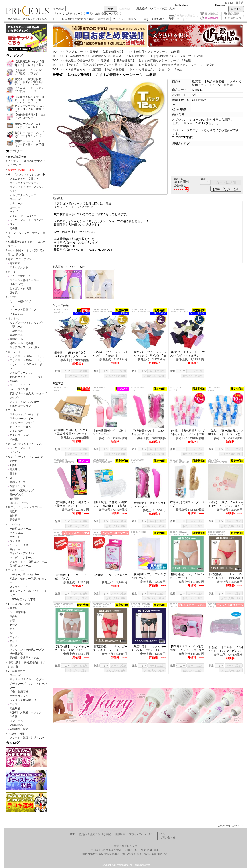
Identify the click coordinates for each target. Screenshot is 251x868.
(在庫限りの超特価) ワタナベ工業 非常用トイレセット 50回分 (72, 432)
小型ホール (16, 327)
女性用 (14, 465)
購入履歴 (233, 14)
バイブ (14, 212)
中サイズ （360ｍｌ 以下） (28, 360)
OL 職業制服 (19, 612)
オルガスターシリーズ (23, 195)
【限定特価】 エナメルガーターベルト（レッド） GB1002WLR (110, 648)
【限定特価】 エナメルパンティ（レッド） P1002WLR (225, 576)
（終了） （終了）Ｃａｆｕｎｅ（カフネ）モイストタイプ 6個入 (226, 504)
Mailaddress (182, 5)
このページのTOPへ (230, 825)
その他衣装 (16, 654)
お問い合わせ (160, 19)
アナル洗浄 (16, 431)
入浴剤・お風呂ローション (26, 712)
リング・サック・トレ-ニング (26, 457)
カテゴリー (14, 151)
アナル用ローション (22, 373)
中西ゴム (15, 549)
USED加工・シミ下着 (23, 599)
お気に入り (233, 18)
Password (220, 5)
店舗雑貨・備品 (19, 729)
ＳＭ (12, 224)
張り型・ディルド (20, 448)
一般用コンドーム (20, 529)
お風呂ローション (20, 406)
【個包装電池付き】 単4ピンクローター (110, 433)
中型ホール (16, 331)
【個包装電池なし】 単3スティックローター (148, 433)
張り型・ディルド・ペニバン (27, 220)
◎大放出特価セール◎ (21, 170)
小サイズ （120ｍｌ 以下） (28, 356)
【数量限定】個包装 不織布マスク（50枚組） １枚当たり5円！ (110, 504)
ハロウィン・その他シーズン (27, 650)
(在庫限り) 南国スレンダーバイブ (187, 504)
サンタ (14, 645)
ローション (16, 199)
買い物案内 (210, 18)
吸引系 (14, 293)
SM (10, 478)
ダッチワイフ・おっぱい (24, 347)
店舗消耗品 (16, 725)
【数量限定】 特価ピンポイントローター (148, 505)
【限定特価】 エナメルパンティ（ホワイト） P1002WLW (187, 576)
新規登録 (142, 8)
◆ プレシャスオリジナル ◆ (26, 174)
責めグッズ (16, 494)
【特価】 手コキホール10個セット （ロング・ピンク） (226, 649)
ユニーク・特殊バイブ (23, 310)
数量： (59, 371)
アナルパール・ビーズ (23, 419)
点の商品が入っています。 (187, 17)
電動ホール (16, 339)
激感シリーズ (18, 482)
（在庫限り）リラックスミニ (111, 575)
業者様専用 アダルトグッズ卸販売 (27, 19)
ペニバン (15, 452)
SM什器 (14, 499)
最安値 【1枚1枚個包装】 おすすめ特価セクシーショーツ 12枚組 (72, 355)
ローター (15, 208)
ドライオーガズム (20, 427)
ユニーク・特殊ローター (24, 280)
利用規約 (103, 19)
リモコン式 (16, 284)
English (229, 3)
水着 (12, 621)
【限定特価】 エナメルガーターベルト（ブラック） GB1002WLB (148, 648)
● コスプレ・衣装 (19, 604)
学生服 (14, 608)
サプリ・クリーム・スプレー (25, 507)
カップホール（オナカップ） (27, 322)
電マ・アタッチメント (21, 259)
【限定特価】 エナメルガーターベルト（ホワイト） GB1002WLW (72, 648)
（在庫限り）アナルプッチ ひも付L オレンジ (149, 576)
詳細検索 (125, 9)
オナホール (16, 204)
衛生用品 (15, 708)
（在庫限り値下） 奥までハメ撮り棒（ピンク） (72, 504)
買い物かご (210, 14)
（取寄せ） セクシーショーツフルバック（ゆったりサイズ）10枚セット (187, 354)
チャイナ (15, 637)
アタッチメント (19, 267)
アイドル (15, 641)
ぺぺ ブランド (19, 389)
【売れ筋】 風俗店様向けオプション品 (91, 65)
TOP (56, 19)
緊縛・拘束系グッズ (22, 490)
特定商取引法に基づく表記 (78, 19)
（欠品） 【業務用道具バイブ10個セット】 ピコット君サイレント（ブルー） (226, 433)
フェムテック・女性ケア (24, 179)
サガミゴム (16, 533)
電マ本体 (15, 263)
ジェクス (15, 541)
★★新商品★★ (17, 157)
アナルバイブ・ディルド (24, 415)
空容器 (14, 381)
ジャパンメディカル (22, 553)
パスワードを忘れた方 (162, 8)
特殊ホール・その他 (22, 343)
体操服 (14, 616)
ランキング (14, 56)
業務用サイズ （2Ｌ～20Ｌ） (28, 377)
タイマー (15, 704)
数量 (203, 179)
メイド (14, 629)
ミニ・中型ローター (22, 276)
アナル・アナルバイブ (23, 216)
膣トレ (14, 473)
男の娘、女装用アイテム (24, 658)
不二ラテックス (19, 545)
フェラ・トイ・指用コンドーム (28, 562)
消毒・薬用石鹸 (19, 692)
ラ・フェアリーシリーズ (24, 183)
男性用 (14, 461)
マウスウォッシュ (20, 696)
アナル (12, 410)
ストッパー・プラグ (22, 423)
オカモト (15, 537)
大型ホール (16, 335)
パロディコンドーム (22, 558)
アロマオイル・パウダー (24, 402)
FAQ (145, 19)
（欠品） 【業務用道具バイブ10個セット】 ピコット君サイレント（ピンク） (187, 433)
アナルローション (20, 435)
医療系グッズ (18, 486)
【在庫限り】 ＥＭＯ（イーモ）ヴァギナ (72, 577)
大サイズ (15, 306)
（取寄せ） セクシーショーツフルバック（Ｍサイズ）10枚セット (149, 354)
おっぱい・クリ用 (20, 289)
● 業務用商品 (17, 671)
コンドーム (14, 524)
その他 (14, 228)
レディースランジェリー (24, 575)
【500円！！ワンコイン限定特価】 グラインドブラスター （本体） (187, 648)
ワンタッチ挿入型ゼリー (24, 700)
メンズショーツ (19, 587)
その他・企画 (16, 734)
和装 (12, 633)
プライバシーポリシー (126, 19)
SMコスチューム (20, 503)
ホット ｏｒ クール (24, 385)
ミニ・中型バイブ (20, 301)
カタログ (13, 743)
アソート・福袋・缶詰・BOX (27, 738)
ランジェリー (16, 570)
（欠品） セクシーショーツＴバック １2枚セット (110, 354)
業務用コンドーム (20, 566)
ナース (14, 625)
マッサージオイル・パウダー (27, 679)
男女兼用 (15, 469)
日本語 (239, 3)
